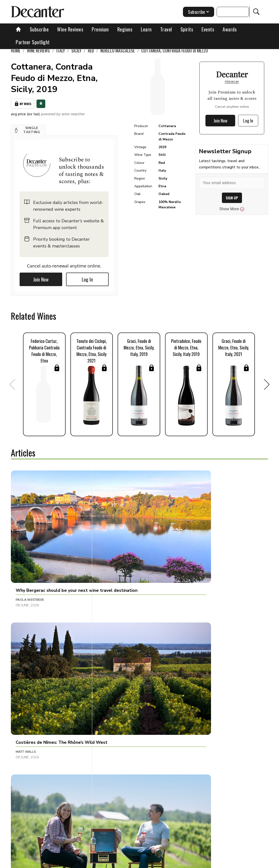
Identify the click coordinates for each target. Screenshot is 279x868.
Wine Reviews (70, 29)
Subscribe (39, 29)
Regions (125, 29)
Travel (166, 29)
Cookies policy (139, 863)
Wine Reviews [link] (38, 51)
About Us (69, 863)
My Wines (23, 103)
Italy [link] (61, 51)
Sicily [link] (76, 51)
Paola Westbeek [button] (30, 541)
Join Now (41, 278)
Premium (100, 29)
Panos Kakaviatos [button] (116, 635)
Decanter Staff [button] (199, 735)
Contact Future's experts (102, 863)
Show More (232, 209)
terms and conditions (201, 863)
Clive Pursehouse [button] (31, 635)
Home (16, 51)
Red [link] (91, 51)
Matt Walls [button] (111, 541)
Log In (87, 278)
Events (208, 29)
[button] (28, 129)
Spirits (187, 29)
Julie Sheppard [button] (113, 735)
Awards (230, 29)
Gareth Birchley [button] (200, 635)
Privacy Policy (168, 863)
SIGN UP (232, 198)
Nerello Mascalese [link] (118, 51)
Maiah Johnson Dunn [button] (204, 541)
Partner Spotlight (33, 42)
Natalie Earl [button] (26, 735)
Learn (146, 29)
